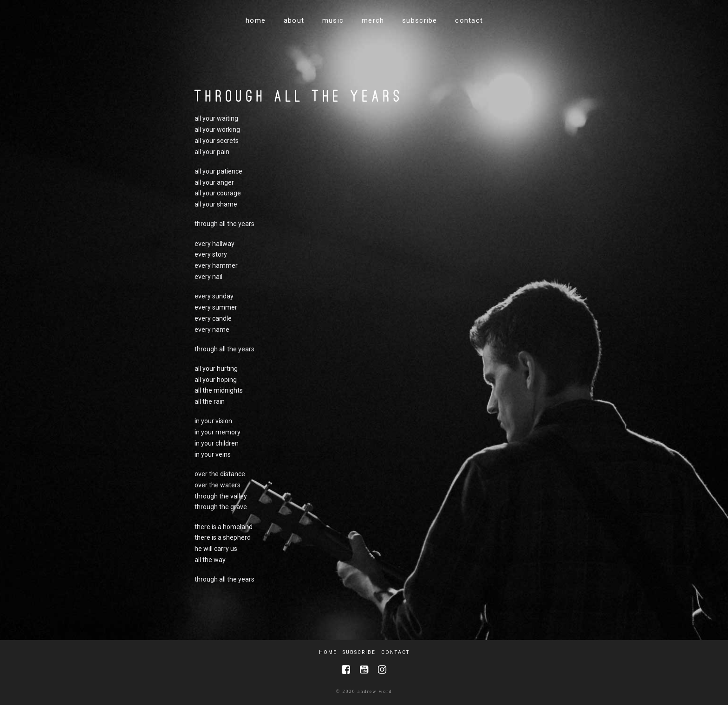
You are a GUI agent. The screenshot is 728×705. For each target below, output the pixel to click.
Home (328, 652)
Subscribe (359, 652)
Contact (395, 652)
